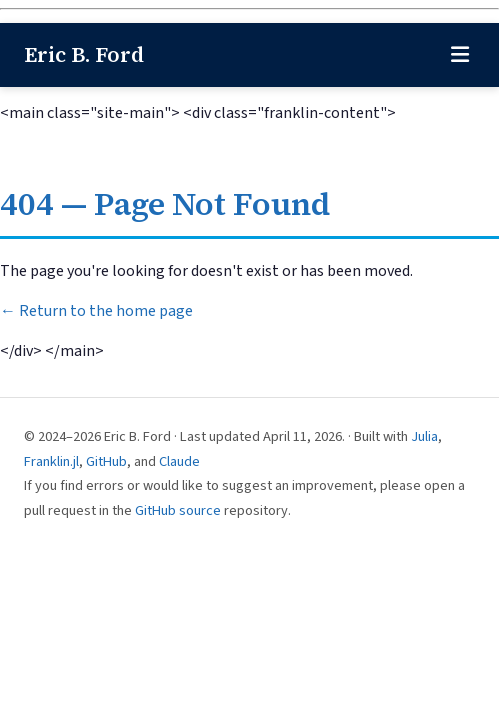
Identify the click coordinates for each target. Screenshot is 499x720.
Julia (424, 436)
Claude (179, 461)
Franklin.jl (51, 461)
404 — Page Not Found (165, 204)
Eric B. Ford (84, 54)
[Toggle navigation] (460, 55)
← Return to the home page (96, 311)
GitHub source (178, 510)
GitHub (106, 461)
